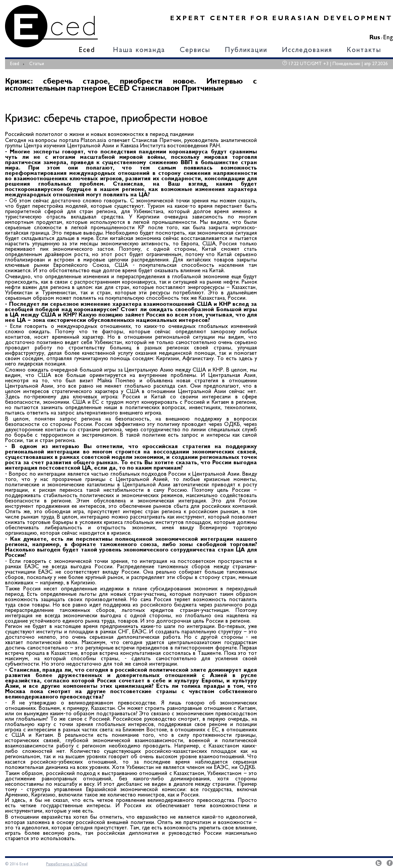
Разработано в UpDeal (67, 864)
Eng (388, 38)
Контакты (364, 51)
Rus (375, 38)
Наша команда (139, 51)
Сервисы (195, 51)
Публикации (246, 51)
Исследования (307, 51)
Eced (87, 51)
